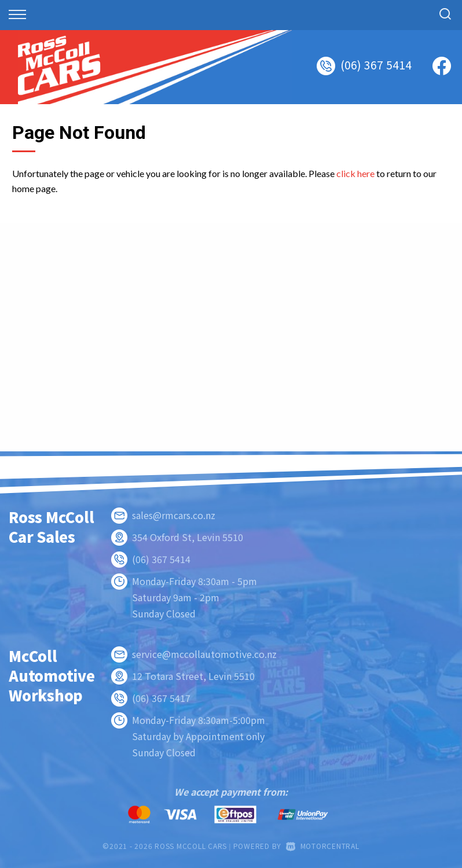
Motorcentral (323, 846)
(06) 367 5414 (376, 65)
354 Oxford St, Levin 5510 (188, 537)
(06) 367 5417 (161, 698)
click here (355, 173)
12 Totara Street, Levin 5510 (193, 676)
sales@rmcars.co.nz (174, 515)
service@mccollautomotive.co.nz (204, 654)
